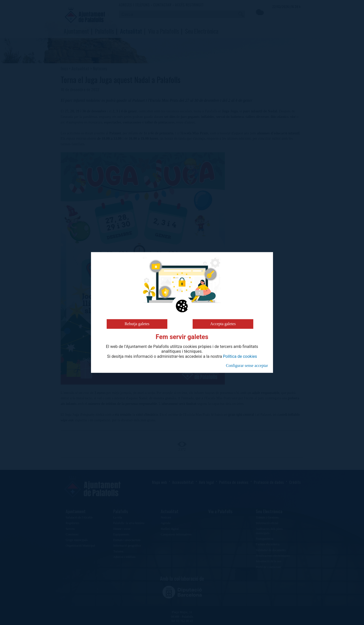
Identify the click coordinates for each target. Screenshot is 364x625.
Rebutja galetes (137, 324)
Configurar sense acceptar (247, 366)
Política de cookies (240, 357)
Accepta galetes (223, 324)
